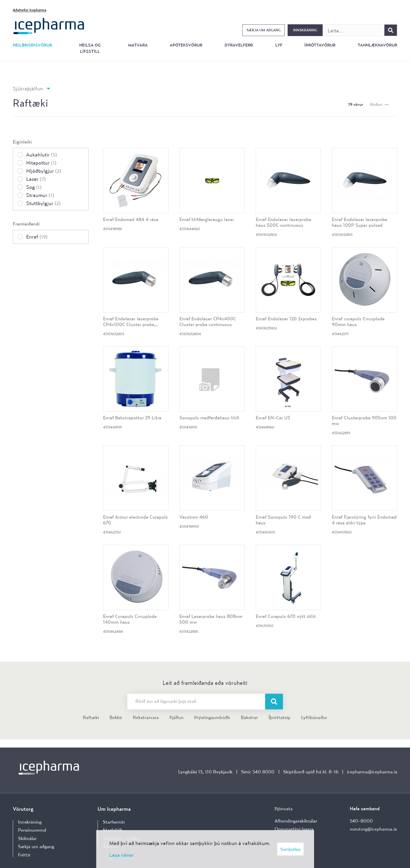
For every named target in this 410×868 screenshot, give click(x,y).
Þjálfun (176, 717)
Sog (34, 187)
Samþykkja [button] (290, 849)
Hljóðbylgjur (44, 171)
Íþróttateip (280, 717)
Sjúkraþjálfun (28, 88)
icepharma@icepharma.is (372, 772)
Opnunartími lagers (294, 829)
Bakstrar (249, 717)
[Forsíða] (49, 25)
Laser (36, 179)
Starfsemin (114, 822)
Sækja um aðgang (264, 30)
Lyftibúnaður (314, 717)
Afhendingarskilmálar (296, 821)
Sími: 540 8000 (258, 772)
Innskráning (305, 30)
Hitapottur (41, 163)
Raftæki (91, 717)
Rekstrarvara (146, 717)
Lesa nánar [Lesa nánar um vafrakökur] (122, 855)
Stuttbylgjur (43, 203)
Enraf (37, 237)
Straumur (40, 195)
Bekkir (116, 717)
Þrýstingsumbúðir (212, 717)
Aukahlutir (42, 155)
